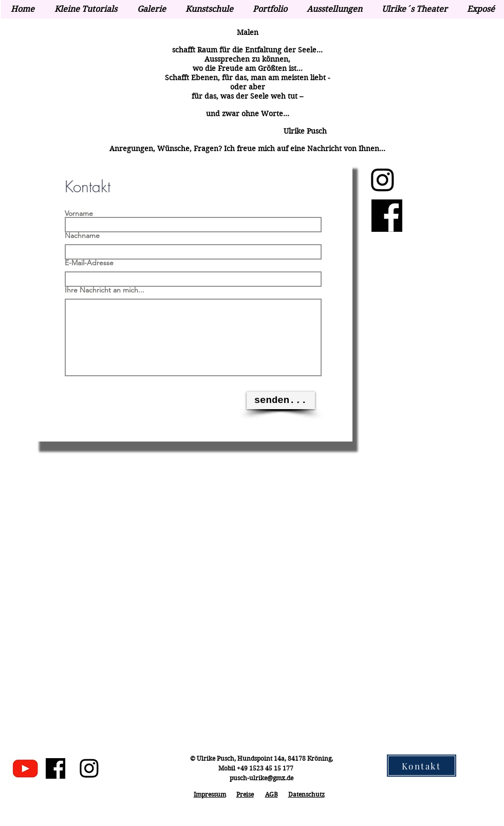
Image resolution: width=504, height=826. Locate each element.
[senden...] (281, 400)
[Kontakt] (422, 766)
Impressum (210, 794)
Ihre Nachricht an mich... (105, 290)
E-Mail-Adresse (89, 263)
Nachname (82, 235)
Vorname (79, 213)
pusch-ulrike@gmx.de (262, 778)
